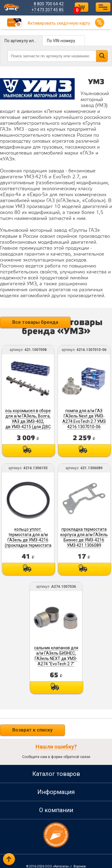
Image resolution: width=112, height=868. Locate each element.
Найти (102, 56)
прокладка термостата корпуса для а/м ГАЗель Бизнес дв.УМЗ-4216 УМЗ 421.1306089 (84, 538)
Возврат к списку (32, 726)
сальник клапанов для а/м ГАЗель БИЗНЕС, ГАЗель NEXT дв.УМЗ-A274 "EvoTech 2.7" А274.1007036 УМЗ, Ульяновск (56, 658)
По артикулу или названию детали (24, 41)
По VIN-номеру (61, 41)
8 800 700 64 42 (49, 4)
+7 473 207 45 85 (48, 10)
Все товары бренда (35, 322)
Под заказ (29, 450)
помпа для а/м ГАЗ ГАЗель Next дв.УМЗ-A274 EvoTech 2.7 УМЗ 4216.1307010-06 (84, 418)
